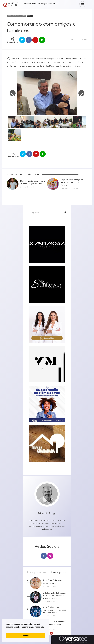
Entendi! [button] (25, 636)
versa (69, 40)
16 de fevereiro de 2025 (69, 188)
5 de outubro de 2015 (80, 40)
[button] (6, 630)
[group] (47, 245)
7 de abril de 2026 (50, 602)
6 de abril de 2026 (50, 616)
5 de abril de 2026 (50, 630)
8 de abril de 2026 (50, 586)
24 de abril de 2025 (27, 187)
